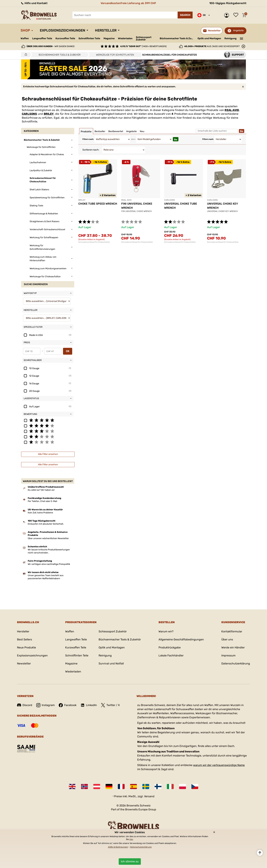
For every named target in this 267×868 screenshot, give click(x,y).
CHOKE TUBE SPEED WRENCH (98, 204)
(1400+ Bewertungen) (143, 46)
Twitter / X (110, 705)
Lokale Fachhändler (171, 655)
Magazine (109, 38)
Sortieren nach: (91, 150)
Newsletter (24, 663)
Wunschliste (237, 15)
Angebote (238, 30)
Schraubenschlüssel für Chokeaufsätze (94, 242)
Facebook (68, 705)
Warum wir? (166, 631)
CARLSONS (29, 114)
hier (131, 839)
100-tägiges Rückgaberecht (228, 3)
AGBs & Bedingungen (118, 847)
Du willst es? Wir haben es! (41, 490)
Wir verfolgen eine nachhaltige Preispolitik (49, 564)
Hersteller (106, 30)
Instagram (45, 705)
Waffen (25, 38)
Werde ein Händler (233, 647)
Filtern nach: (88, 139)
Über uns (227, 639)
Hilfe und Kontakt (34, 3)
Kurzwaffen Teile (65, 38)
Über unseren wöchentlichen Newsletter (48, 538)
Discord (25, 705)
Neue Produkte (26, 647)
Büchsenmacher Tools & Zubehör (177, 38)
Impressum (228, 655)
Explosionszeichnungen (62, 30)
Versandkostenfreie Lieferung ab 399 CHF (128, 3)
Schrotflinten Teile (89, 38)
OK (68, 351)
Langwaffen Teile (42, 38)
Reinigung (230, 38)
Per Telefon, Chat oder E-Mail (42, 501)
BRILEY (49, 114)
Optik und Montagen (209, 38)
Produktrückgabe (170, 647)
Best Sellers (25, 639)
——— (242, 38)
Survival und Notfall (111, 663)
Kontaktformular (232, 631)
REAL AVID (232, 110)
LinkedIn (89, 705)
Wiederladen (125, 38)
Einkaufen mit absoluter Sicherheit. (46, 524)
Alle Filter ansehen (48, 454)
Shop (25, 30)
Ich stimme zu (130, 861)
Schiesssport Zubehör (144, 39)
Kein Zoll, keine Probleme (40, 513)
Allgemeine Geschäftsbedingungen (181, 639)
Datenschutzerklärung (236, 663)
